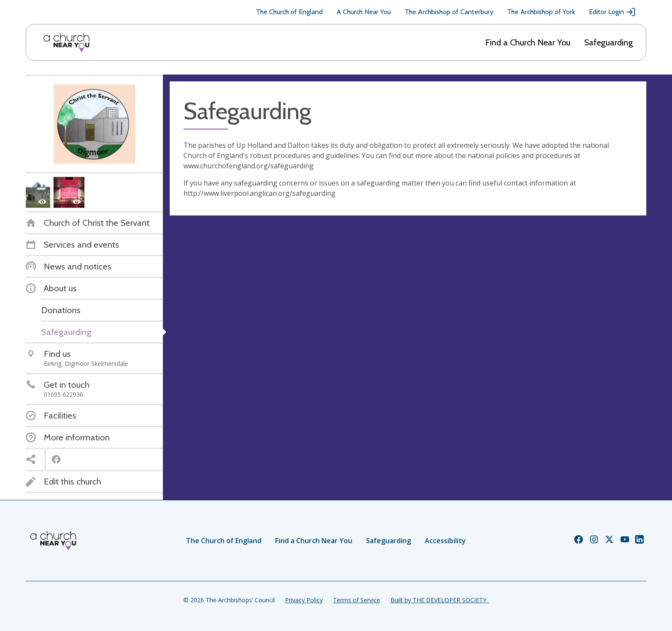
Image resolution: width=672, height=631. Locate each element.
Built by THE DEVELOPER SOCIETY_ (440, 600)
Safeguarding (609, 42)
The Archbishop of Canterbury (449, 12)
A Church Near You (364, 12)
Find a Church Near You (528, 42)
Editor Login (612, 12)
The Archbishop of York (541, 12)
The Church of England (289, 12)
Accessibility (445, 541)
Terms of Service (357, 600)
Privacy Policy (304, 600)
